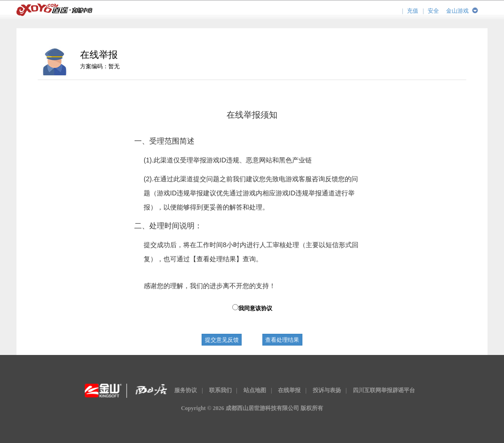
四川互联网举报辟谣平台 (384, 390)
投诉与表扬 (327, 390)
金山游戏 (457, 11)
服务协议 (186, 390)
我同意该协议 (252, 308)
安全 (433, 11)
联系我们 (220, 390)
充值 (413, 11)
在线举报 (289, 390)
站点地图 (255, 390)
